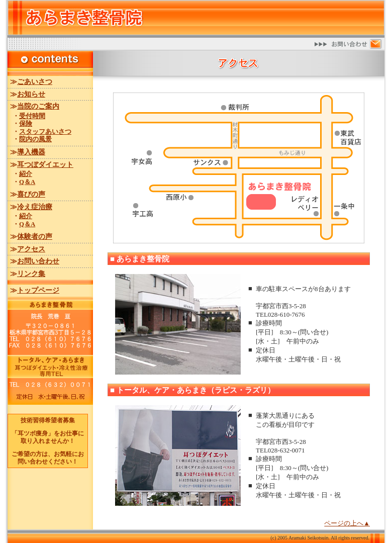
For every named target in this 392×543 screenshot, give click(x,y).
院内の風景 (35, 139)
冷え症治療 (35, 207)
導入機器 (31, 152)
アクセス (31, 249)
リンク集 (31, 274)
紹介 (26, 174)
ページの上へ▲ (347, 523)
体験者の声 (35, 237)
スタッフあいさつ (45, 132)
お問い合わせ (38, 261)
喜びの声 (31, 194)
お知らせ (31, 94)
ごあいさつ (35, 82)
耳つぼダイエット (45, 165)
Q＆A (27, 182)
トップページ (38, 290)
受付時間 (32, 116)
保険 (26, 124)
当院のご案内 (38, 106)
